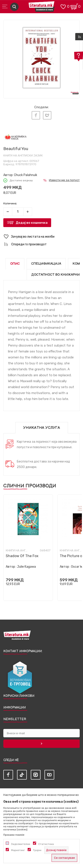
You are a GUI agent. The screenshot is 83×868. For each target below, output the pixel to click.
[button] (41, 237)
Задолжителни (21, 844)
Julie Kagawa (26, 567)
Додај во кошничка (32, 223)
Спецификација (46, 264)
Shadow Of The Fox (22, 556)
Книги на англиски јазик (23, 155)
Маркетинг (18, 850)
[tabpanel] (41, 58)
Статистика (46, 844)
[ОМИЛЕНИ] (63, 6)
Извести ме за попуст (64, 180)
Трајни (37, 850)
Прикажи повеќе (14, 835)
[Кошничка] (74, 6)
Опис (15, 264)
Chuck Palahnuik (26, 175)
